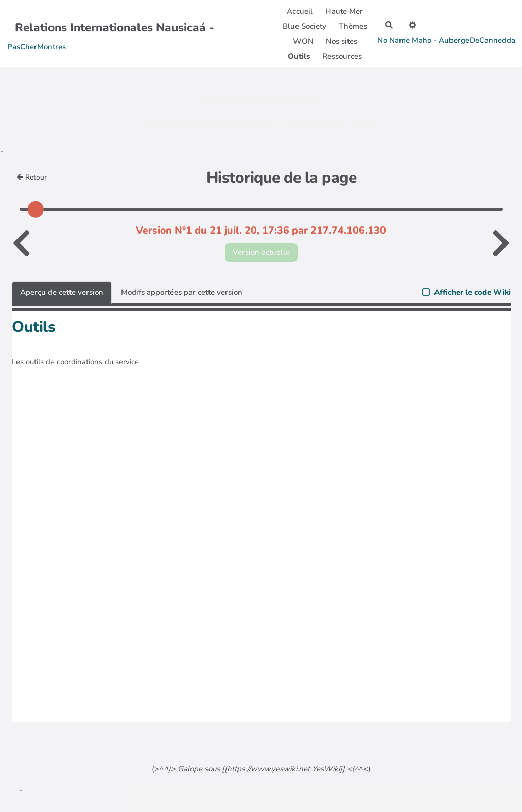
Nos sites (342, 41)
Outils (299, 56)
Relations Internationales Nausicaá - (115, 28)
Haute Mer (344, 11)
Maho (422, 40)
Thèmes (353, 26)
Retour (32, 177)
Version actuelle (261, 252)
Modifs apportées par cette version (182, 292)
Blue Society (304, 26)
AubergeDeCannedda (477, 40)
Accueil (300, 11)
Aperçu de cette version (62, 292)
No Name (394, 40)
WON (303, 41)
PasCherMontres (37, 47)
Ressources (342, 56)
